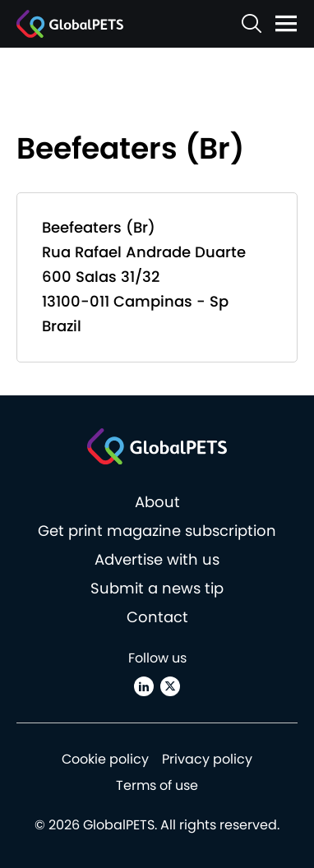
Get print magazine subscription (157, 531)
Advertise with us (157, 559)
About (157, 502)
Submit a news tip (157, 588)
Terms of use (157, 785)
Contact (157, 617)
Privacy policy (207, 759)
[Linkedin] (144, 686)
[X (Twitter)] (170, 686)
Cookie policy (105, 759)
